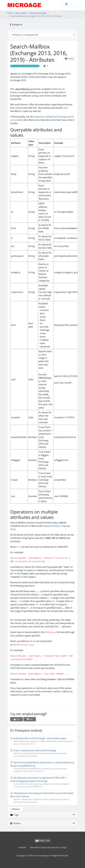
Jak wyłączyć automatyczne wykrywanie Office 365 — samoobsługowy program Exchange (42, 782)
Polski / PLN (43, 841)
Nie (30, 719)
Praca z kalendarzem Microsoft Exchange (42, 753)
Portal (10, 13)
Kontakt (22, 847)
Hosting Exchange (38, 13)
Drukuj (69, 59)
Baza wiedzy (21, 13)
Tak (16, 719)
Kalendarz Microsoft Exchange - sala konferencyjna (42, 741)
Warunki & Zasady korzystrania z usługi (48, 847)
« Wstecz (15, 809)
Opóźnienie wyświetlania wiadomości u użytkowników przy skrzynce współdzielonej (42, 767)
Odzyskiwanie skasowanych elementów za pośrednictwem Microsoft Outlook (42, 797)
